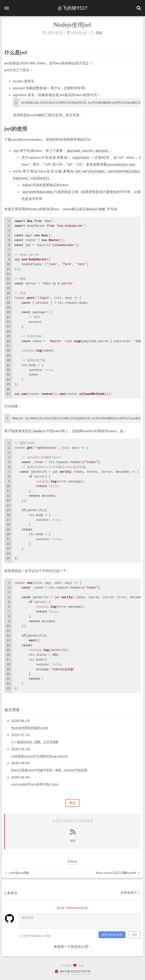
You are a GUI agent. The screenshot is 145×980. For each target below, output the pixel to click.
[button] (7, 8)
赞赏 (72, 803)
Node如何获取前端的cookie (30, 728)
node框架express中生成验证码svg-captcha (39, 756)
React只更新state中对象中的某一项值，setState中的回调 (49, 770)
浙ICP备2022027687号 (75, 971)
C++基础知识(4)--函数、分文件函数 (35, 742)
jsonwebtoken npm (121, 164)
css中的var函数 (17, 873)
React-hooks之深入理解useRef (118, 873)
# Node (72, 861)
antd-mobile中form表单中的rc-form (35, 784)
